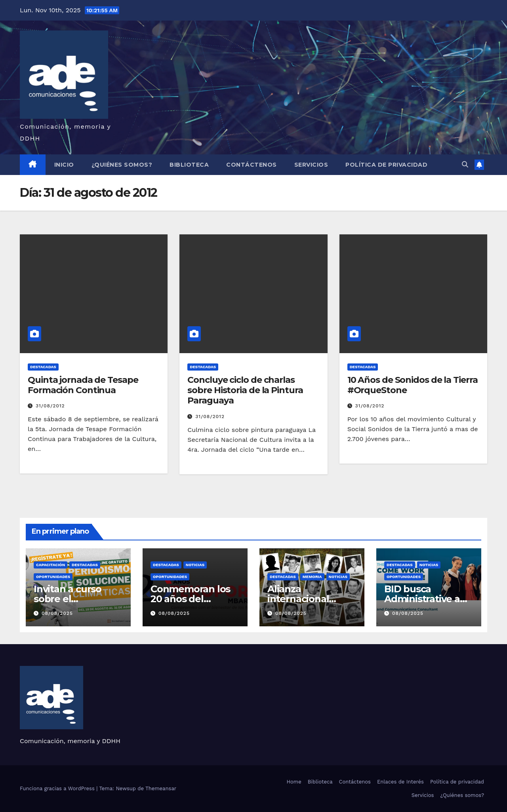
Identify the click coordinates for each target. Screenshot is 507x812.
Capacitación (51, 565)
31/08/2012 (50, 406)
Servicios (311, 165)
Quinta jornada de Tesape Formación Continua (83, 385)
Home (294, 782)
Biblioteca (189, 165)
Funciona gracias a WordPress (58, 788)
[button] (465, 164)
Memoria (312, 577)
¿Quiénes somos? (122, 165)
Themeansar (161, 788)
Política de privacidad (386, 165)
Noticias (195, 565)
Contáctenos (252, 165)
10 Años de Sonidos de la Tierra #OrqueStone (413, 385)
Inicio (64, 165)
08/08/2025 (57, 613)
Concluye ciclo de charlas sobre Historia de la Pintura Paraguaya (245, 390)
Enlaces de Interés (400, 782)
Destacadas (43, 367)
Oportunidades (53, 577)
